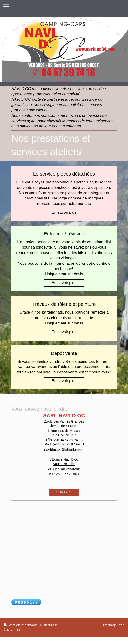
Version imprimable (21, 625)
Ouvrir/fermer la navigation (64, 6)
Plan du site (49, 625)
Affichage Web (114, 625)
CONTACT (64, 492)
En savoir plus (64, 212)
